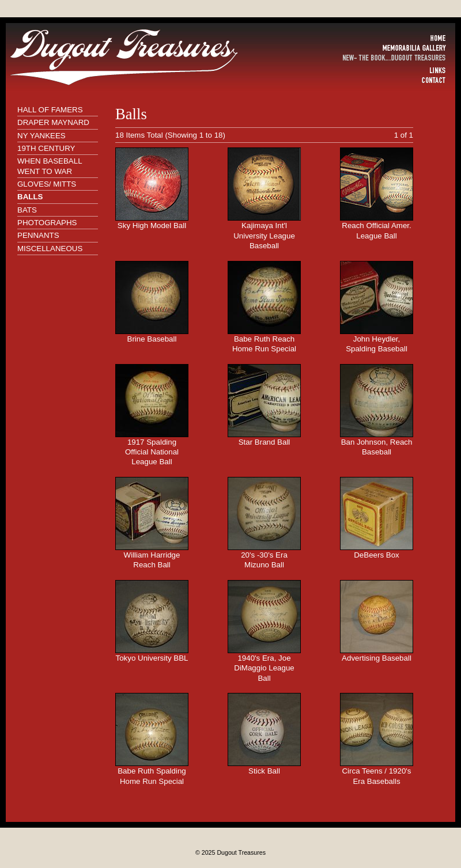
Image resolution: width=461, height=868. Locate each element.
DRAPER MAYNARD (53, 122)
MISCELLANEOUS (50, 249)
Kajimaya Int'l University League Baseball (264, 236)
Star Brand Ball (264, 442)
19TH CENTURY (46, 148)
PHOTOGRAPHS (47, 223)
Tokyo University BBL (152, 658)
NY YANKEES (41, 136)
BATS (27, 210)
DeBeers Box (377, 555)
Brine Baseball (152, 339)
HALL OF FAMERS (50, 110)
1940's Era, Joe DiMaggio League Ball (264, 668)
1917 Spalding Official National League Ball (152, 452)
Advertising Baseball (377, 658)
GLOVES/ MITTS (47, 184)
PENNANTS (38, 235)
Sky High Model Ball (152, 225)
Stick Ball (264, 771)
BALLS (30, 197)
